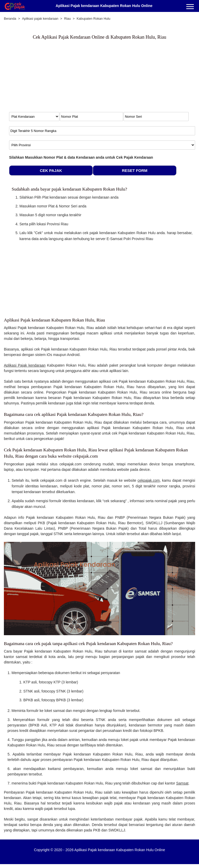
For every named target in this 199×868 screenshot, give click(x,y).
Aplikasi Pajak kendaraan (25, 365)
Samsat (182, 783)
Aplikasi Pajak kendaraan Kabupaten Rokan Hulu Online (104, 6)
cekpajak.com (149, 480)
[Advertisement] (49, 78)
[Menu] (190, 7)
